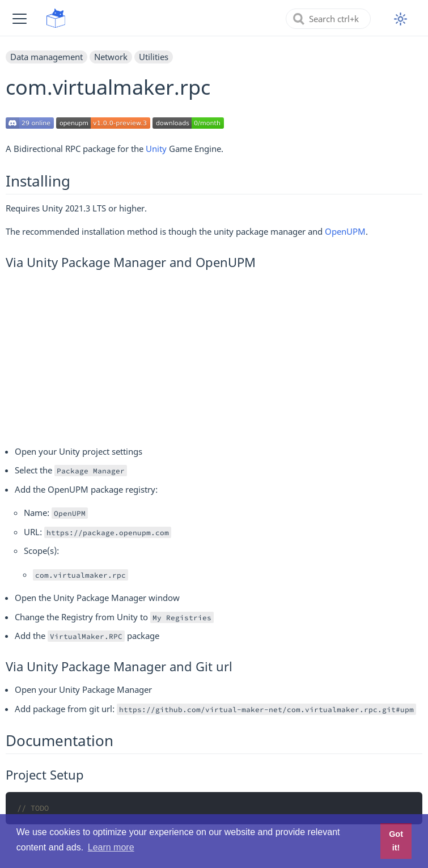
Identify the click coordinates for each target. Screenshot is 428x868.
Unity (156, 149)
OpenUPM (345, 231)
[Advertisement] (214, 356)
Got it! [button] (396, 841)
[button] (20, 18)
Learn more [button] (111, 847)
